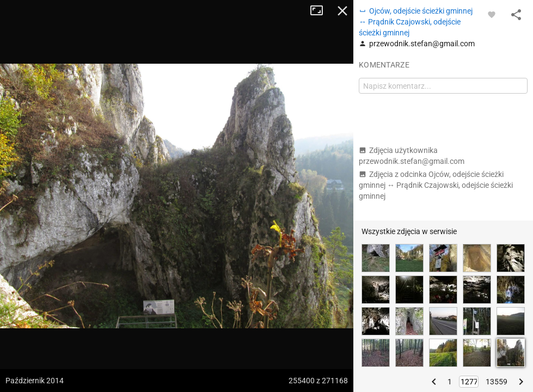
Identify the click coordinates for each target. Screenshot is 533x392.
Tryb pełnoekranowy (321, 11)
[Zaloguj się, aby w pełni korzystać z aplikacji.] (492, 14)
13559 (497, 382)
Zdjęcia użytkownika (412, 156)
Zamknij (342, 11)
